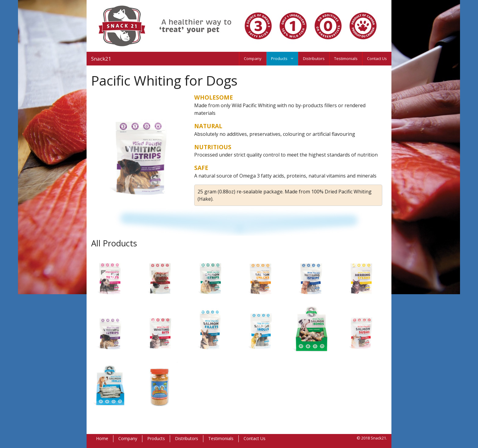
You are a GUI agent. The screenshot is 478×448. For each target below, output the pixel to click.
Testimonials (346, 58)
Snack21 (101, 59)
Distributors (314, 58)
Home (102, 438)
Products (279, 58)
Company (253, 58)
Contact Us (377, 58)
